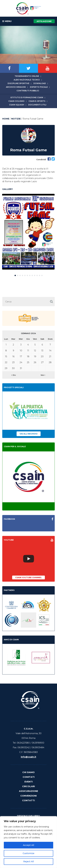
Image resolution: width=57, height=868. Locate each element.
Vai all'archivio (29, 434)
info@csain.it (28, 757)
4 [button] (22, 275)
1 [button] (15, 275)
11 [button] (40, 275)
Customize (28, 853)
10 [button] (37, 275)
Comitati (29, 777)
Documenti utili (37, 105)
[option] (28, 232)
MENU (7, 21)
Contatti (28, 800)
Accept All (28, 845)
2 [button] (18, 275)
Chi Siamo (28, 772)
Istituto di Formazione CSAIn (27, 97)
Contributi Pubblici (28, 91)
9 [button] (35, 275)
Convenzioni (28, 796)
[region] (28, 842)
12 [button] (42, 275)
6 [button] (27, 275)
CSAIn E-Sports (37, 101)
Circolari (28, 786)
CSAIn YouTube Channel (28, 577)
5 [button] (25, 275)
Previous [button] (10, 232)
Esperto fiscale (39, 87)
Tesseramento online (27, 76)
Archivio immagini (16, 87)
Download (40, 83)
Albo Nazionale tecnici (27, 80)
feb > (43, 375)
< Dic (14, 375)
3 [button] (20, 275)
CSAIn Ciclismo (16, 101)
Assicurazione (28, 791)
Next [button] (47, 232)
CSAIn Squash (17, 105)
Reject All (28, 861)
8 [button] (32, 275)
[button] (51, 302)
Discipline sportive (18, 83)
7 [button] (30, 275)
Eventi (29, 782)
